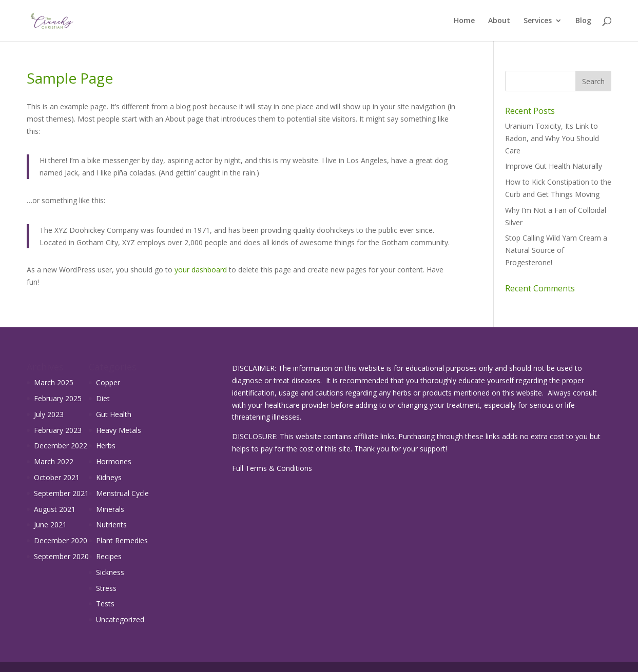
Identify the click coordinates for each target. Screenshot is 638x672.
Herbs (106, 446)
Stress (106, 588)
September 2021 (61, 493)
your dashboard (201, 270)
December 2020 (61, 540)
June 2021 (50, 525)
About (499, 21)
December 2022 (61, 446)
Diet (103, 398)
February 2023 (58, 430)
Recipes (109, 556)
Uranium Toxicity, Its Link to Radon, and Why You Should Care (552, 138)
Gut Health (114, 414)
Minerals (110, 509)
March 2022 (54, 461)
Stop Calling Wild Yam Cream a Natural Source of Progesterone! (556, 250)
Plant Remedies (122, 540)
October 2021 (57, 477)
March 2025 (54, 382)
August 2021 (55, 509)
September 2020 (61, 556)
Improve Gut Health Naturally (554, 166)
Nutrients (111, 525)
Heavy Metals (119, 430)
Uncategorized (120, 619)
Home (464, 21)
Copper (108, 382)
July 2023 (49, 414)
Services (538, 21)
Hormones (114, 461)
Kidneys (109, 477)
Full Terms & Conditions (272, 468)
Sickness (110, 572)
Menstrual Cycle (122, 493)
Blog (583, 21)
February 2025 (58, 398)
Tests (105, 604)
